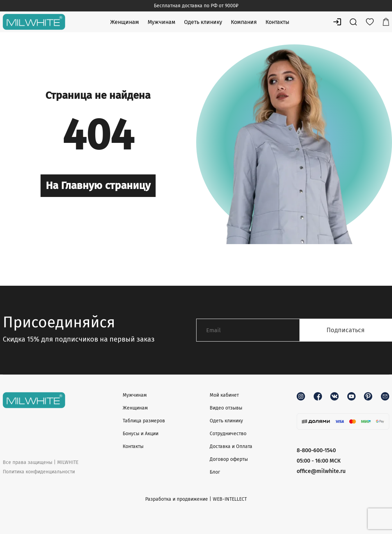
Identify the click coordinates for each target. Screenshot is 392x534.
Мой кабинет (224, 395)
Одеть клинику (203, 22)
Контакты (277, 22)
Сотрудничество (228, 434)
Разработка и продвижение (177, 499)
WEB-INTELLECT (230, 499)
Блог (215, 472)
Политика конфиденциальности (39, 472)
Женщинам (125, 22)
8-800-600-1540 (316, 450)
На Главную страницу (98, 186)
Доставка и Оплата (231, 446)
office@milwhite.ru (321, 471)
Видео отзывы (226, 408)
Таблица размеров (144, 421)
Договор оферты (229, 459)
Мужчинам (162, 22)
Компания (244, 22)
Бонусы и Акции (141, 434)
